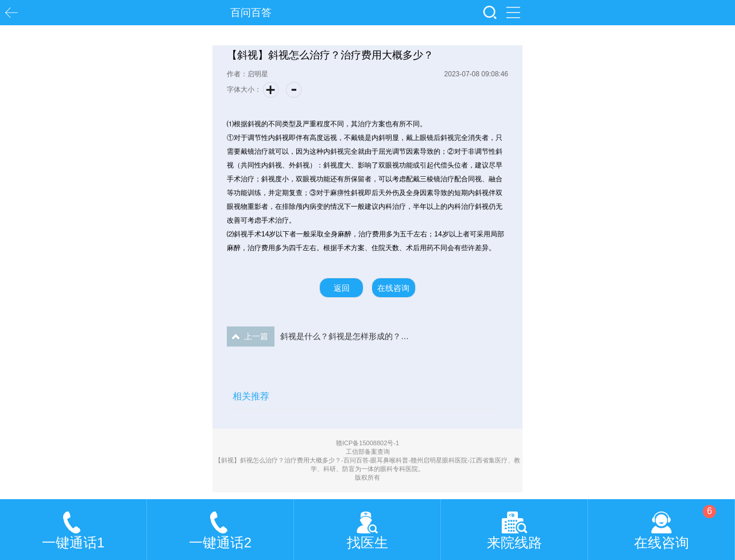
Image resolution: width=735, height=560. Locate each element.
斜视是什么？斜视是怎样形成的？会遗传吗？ (318, 337)
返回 (342, 288)
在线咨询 (393, 288)
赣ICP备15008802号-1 (367, 443)
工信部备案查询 (368, 452)
